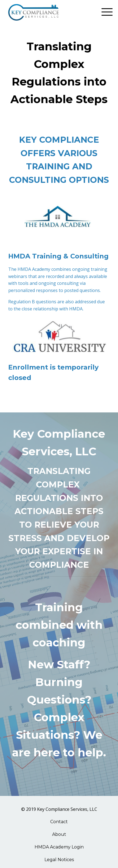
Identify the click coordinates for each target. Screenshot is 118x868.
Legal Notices (59, 860)
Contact (59, 822)
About (59, 834)
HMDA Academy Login (59, 847)
